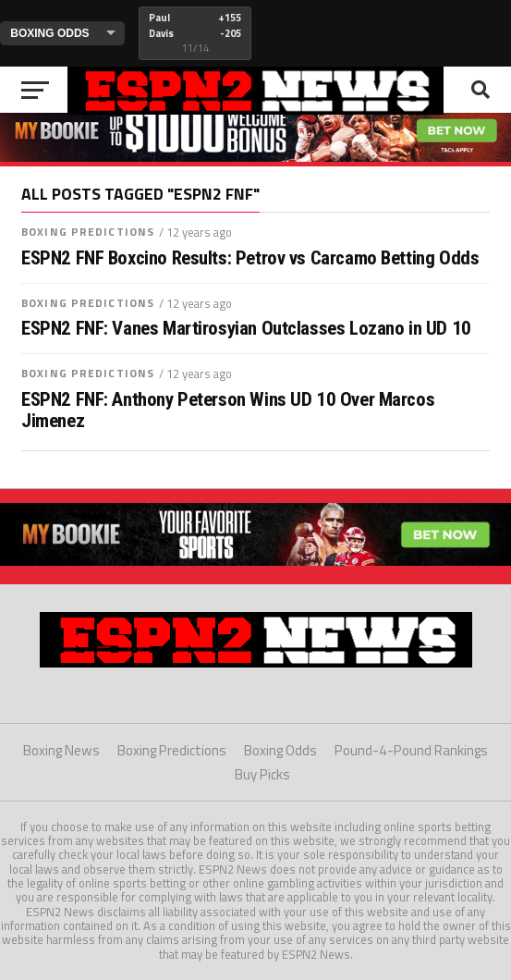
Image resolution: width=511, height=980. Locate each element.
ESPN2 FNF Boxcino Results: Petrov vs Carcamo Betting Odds (250, 258)
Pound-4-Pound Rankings (411, 750)
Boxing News (61, 750)
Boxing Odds (280, 750)
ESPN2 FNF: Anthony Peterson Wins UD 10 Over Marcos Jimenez (228, 410)
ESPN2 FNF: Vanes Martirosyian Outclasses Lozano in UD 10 (246, 329)
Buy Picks (262, 774)
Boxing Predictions (88, 232)
